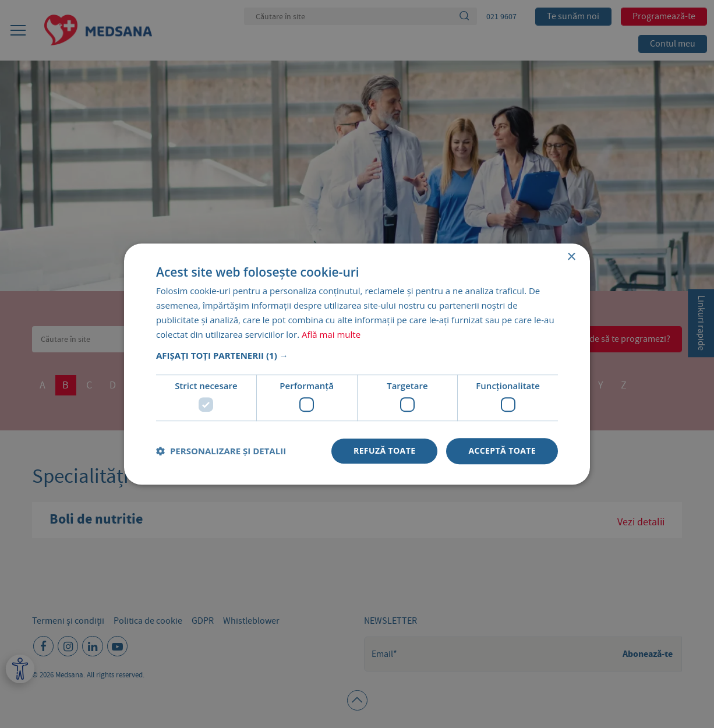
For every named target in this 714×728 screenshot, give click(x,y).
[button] (357, 356)
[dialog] (357, 364)
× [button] (571, 257)
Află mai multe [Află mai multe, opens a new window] (331, 334)
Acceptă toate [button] (502, 450)
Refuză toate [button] (384, 450)
